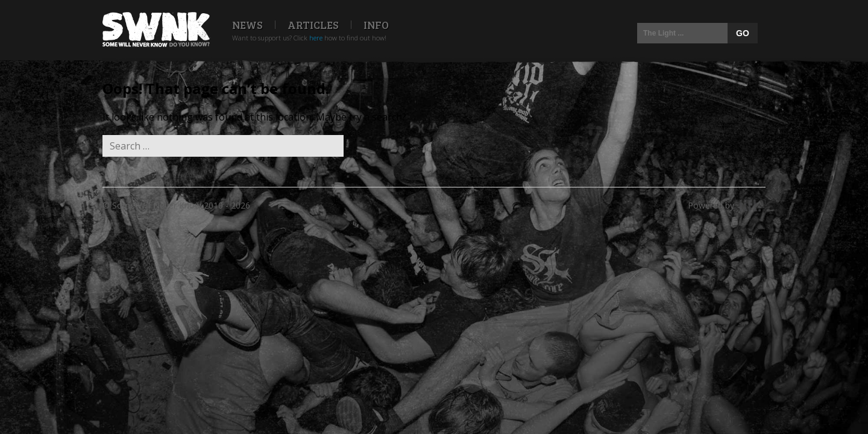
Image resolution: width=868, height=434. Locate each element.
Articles (313, 25)
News (247, 25)
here (316, 38)
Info (376, 25)
